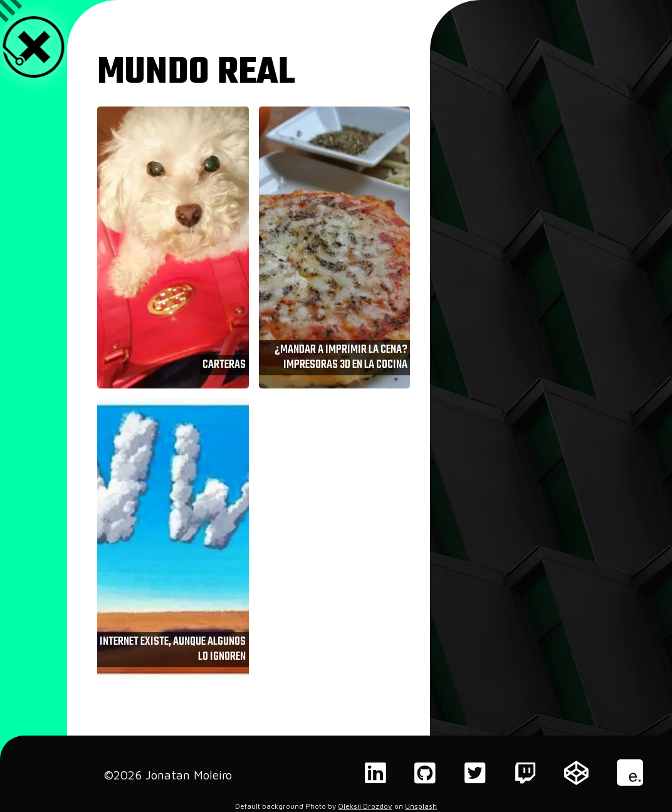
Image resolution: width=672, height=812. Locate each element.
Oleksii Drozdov (365, 806)
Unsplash (421, 806)
